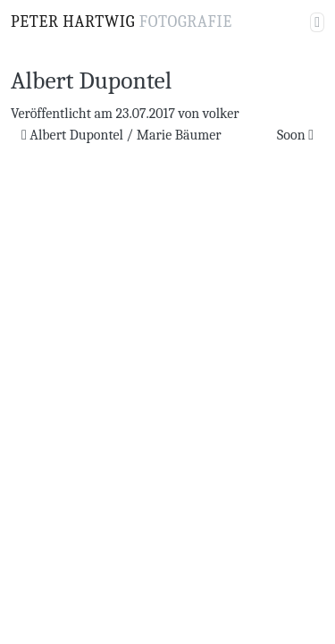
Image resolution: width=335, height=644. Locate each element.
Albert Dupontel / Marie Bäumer (121, 135)
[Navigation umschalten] (317, 22)
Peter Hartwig (121, 22)
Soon (295, 135)
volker (221, 114)
